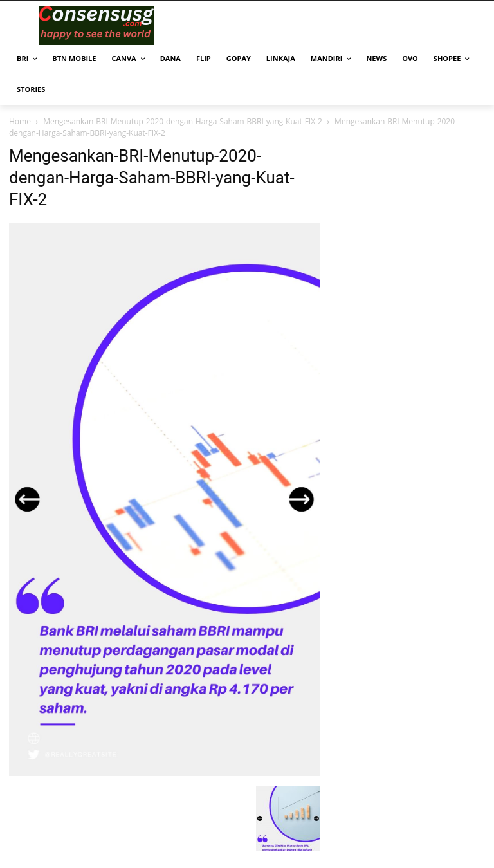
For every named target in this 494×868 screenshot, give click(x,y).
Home (20, 121)
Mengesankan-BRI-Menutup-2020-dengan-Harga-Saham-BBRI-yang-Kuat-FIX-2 (183, 121)
